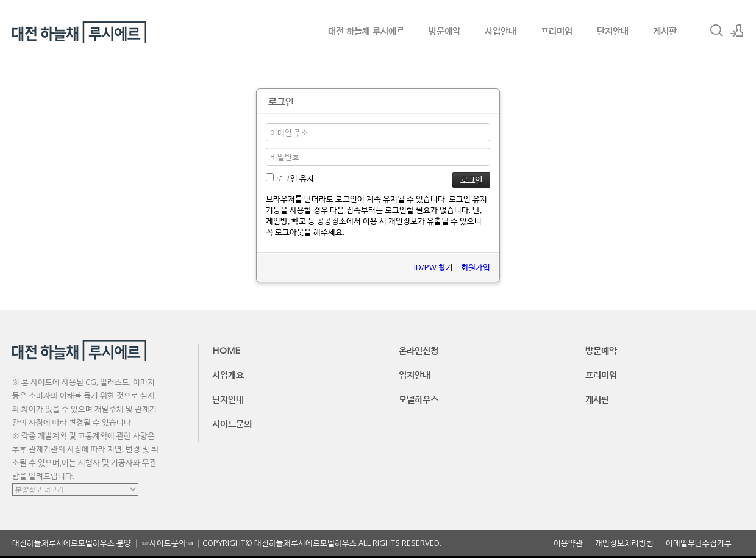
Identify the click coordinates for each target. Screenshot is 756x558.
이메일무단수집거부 (699, 543)
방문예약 (444, 30)
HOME (226, 350)
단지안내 (613, 30)
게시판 (665, 30)
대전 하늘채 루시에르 (366, 30)
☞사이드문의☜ (168, 543)
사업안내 (501, 30)
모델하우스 (419, 399)
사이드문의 (232, 423)
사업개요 (228, 374)
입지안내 (415, 374)
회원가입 (476, 267)
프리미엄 (557, 30)
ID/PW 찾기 (433, 267)
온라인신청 (419, 350)
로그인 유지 (290, 178)
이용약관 (568, 543)
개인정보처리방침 (624, 543)
